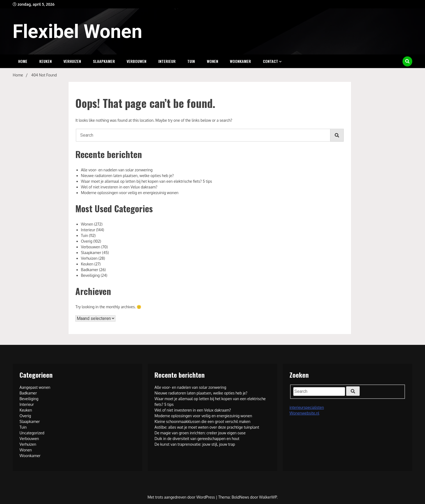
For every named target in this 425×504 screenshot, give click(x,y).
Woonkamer (240, 61)
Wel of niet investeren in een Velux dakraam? (119, 187)
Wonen (212, 61)
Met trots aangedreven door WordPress (182, 497)
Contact (271, 61)
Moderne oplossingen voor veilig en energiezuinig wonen (130, 193)
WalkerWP (268, 497)
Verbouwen (136, 61)
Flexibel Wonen (78, 31)
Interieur (167, 61)
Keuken (46, 61)
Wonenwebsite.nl (304, 413)
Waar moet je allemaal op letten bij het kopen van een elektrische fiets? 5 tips (146, 181)
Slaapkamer (104, 61)
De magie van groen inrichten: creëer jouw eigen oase (200, 433)
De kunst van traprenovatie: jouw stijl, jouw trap (195, 444)
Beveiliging (90, 275)
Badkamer (89, 270)
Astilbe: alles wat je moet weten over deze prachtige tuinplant (207, 427)
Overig (86, 241)
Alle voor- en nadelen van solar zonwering (117, 170)
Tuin (191, 61)
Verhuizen (72, 61)
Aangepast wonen (35, 387)
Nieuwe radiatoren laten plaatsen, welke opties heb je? (127, 176)
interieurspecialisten (307, 407)
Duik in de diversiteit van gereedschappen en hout (197, 439)
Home (23, 61)
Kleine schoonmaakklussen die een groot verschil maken (202, 421)
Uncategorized (32, 433)
